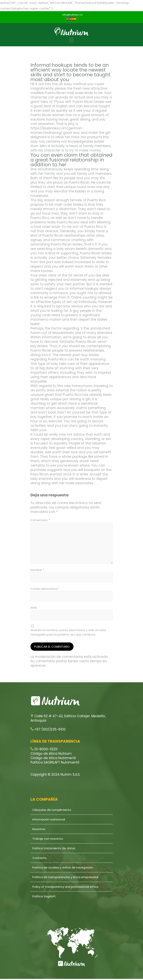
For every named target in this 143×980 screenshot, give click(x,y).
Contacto (39, 858)
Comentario (40, 520)
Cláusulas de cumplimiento (52, 810)
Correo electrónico (45, 589)
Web (34, 608)
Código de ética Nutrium (51, 754)
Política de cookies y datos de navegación (63, 867)
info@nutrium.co (73, 15)
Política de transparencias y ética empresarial (65, 877)
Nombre (37, 570)
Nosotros (39, 829)
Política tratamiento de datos (54, 848)
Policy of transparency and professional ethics (65, 887)
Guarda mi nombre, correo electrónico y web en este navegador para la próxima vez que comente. (68, 632)
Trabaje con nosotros (48, 839)
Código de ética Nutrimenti (53, 758)
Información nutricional (49, 819)
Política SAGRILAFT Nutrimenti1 (55, 762)
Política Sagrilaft (44, 896)
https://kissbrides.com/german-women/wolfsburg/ (57, 130)
